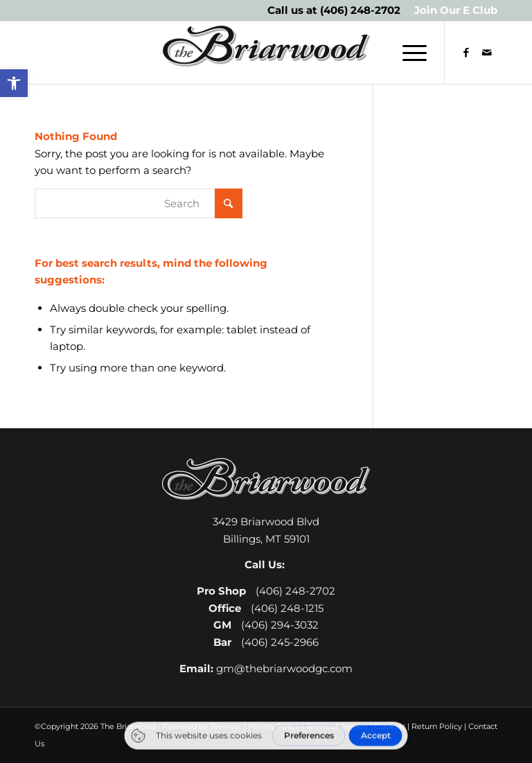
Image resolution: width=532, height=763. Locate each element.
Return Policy (437, 726)
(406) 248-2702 (360, 10)
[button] (14, 83)
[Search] (139, 203)
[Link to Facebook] (466, 53)
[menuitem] (452, 10)
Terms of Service (337, 726)
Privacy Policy (274, 726)
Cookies (390, 726)
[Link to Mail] (487, 53)
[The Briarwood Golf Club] (266, 53)
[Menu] (408, 53)
